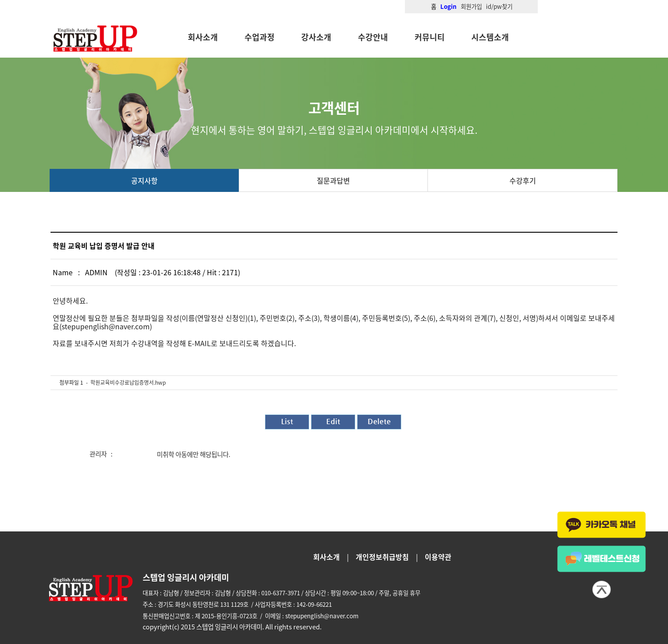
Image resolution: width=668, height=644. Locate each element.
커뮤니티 (430, 37)
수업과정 (260, 37)
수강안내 (373, 37)
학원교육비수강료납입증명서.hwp (128, 382)
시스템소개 (490, 37)
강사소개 (316, 37)
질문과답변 (333, 180)
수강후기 (523, 180)
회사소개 (203, 37)
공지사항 (144, 180)
